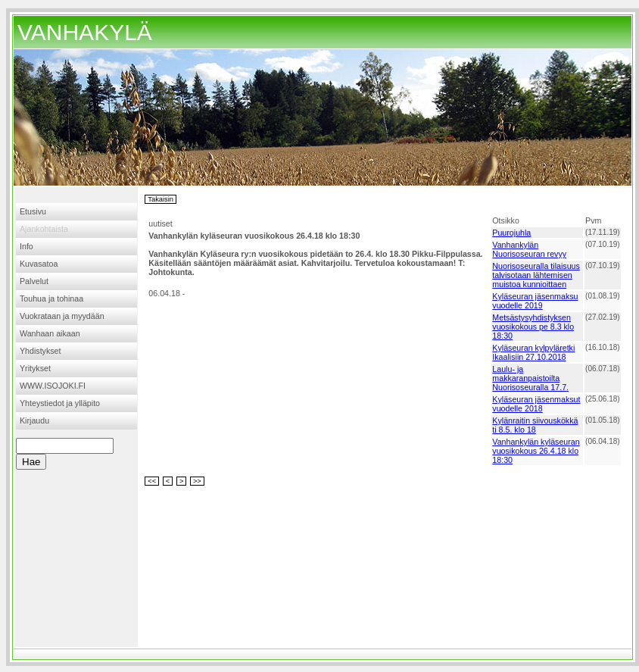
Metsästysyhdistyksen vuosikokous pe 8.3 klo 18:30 (533, 327)
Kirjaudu (34, 420)
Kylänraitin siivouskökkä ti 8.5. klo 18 (535, 425)
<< (152, 481)
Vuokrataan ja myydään (62, 316)
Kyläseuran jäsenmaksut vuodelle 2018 (536, 404)
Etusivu (33, 211)
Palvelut (34, 281)
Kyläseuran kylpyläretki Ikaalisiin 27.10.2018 (533, 352)
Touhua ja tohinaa (51, 298)
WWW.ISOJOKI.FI (53, 386)
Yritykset (35, 368)
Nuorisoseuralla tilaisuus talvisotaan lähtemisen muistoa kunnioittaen (536, 275)
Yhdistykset (41, 351)
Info (26, 246)
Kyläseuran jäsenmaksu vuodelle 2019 (535, 301)
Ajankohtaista (44, 229)
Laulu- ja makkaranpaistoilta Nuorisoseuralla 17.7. (530, 378)
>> (197, 481)
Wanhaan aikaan (50, 333)
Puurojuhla (511, 233)
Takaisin (161, 199)
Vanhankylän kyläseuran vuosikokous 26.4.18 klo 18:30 (536, 451)
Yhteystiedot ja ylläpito (60, 403)
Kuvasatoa (39, 264)
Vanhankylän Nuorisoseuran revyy (529, 249)
